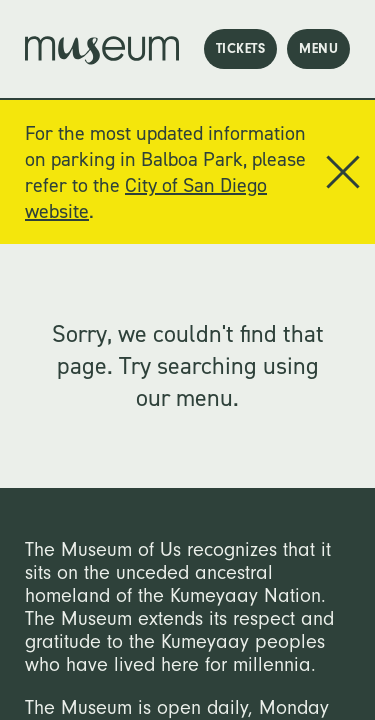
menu (318, 49)
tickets (241, 49)
